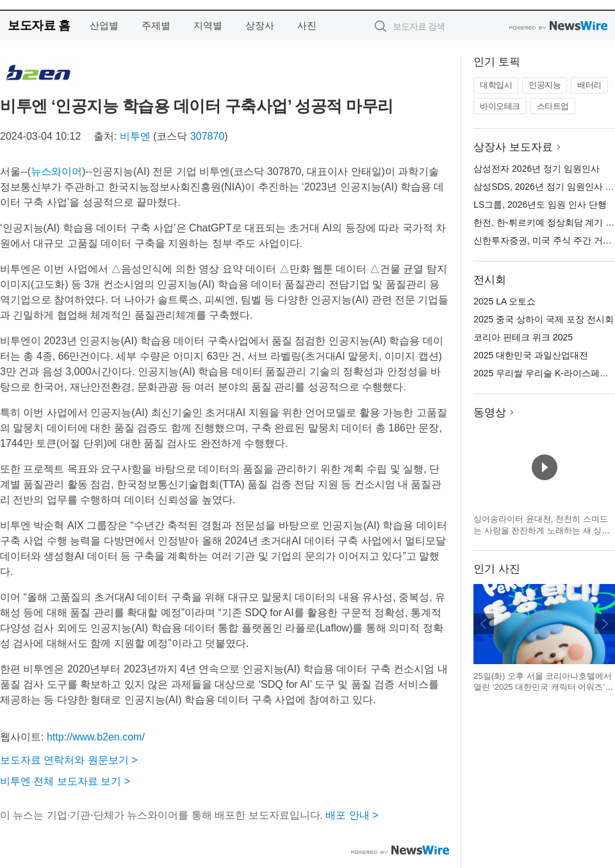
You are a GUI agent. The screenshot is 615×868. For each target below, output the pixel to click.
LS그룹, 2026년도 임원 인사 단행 (540, 204)
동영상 (490, 413)
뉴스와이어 (56, 171)
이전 (484, 624)
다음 (605, 624)
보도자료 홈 (39, 25)
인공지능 (545, 85)
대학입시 (496, 85)
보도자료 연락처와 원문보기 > (69, 760)
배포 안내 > (352, 815)
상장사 (260, 25)
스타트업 (553, 106)
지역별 (208, 25)
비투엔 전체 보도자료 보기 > (65, 781)
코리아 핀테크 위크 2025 (523, 337)
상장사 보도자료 (513, 147)
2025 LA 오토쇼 (504, 301)
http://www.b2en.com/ (96, 737)
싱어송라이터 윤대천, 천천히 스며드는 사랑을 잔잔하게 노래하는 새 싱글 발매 (542, 530)
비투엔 (135, 136)
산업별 (104, 25)
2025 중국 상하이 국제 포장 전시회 (544, 319)
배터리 (589, 85)
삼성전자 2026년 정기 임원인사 (537, 169)
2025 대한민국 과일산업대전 (531, 355)
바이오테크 (500, 106)
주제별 (156, 25)
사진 (307, 25)
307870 (207, 136)
